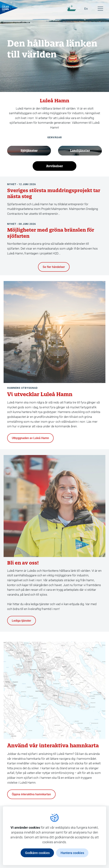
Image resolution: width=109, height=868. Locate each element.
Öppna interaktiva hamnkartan (31, 794)
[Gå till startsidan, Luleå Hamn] (9, 8)
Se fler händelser (54, 267)
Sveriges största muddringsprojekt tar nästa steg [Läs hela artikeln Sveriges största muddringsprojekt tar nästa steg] (54, 193)
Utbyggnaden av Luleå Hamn (30, 438)
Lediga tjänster (22, 620)
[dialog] (54, 836)
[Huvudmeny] (100, 9)
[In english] (86, 9)
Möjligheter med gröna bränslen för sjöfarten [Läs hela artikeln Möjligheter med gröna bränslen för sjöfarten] (51, 233)
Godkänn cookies (37, 853)
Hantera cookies (72, 853)
